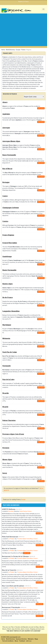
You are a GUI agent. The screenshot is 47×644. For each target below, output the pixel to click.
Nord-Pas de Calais (10, 352)
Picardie (6, 393)
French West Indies (10, 243)
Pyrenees (6, 448)
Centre (5, 196)
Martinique (7, 325)
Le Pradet (11, 539)
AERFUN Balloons (9, 509)
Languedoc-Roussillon (11, 311)
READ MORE (41, 108)
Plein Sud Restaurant (10, 537)
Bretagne (6, 182)
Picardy (5, 407)
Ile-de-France (8, 297)
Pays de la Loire (8, 379)
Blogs (36, 639)
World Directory (10, 50)
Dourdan (11, 511)
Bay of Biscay (7, 169)
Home (3, 50)
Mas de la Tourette (9, 549)
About (16, 641)
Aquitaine (6, 114)
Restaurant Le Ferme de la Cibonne (15, 556)
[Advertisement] (23, 27)
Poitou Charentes (9, 420)
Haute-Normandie (9, 270)
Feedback (22, 641)
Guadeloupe (7, 257)
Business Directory (21, 639)
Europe (18, 50)
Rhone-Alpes (7, 460)
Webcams (31, 639)
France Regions (8, 235)
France (23, 50)
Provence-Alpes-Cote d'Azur (13, 434)
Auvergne (6, 128)
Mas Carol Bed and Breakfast (13, 586)
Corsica (5, 221)
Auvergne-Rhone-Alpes (11, 141)
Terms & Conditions (8, 641)
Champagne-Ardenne (11, 208)
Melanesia (6, 338)
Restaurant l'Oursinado (11, 607)
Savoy (5, 473)
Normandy (7, 366)
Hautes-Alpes (8, 284)
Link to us (29, 641)
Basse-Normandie (9, 155)
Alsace (5, 102)
